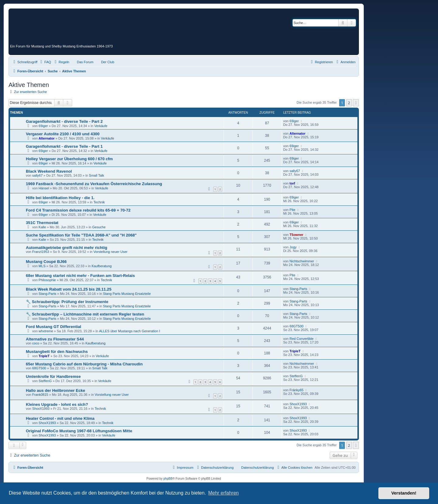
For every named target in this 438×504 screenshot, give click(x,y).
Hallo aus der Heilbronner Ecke (56, 390)
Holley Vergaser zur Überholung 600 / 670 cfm (69, 159)
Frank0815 (40, 395)
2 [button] (349, 103)
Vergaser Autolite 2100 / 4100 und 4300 (63, 134)
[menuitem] (45, 62)
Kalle (42, 227)
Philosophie (47, 280)
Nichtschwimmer (302, 261)
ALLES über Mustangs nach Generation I (130, 331)
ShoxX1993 (41, 409)
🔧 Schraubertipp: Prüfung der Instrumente (67, 302)
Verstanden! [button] (404, 493)
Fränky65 (297, 390)
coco (36, 343)
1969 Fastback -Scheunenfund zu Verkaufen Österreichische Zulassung (94, 184)
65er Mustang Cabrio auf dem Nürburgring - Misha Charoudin (84, 364)
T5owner (296, 235)
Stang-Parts (47, 294)
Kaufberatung (102, 266)
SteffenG (45, 381)
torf (292, 183)
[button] (356, 103)
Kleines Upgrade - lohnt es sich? (57, 404)
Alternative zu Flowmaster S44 (55, 339)
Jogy (293, 247)
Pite (292, 210)
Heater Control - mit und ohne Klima (60, 418)
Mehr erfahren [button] (223, 493)
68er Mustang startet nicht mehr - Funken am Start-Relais (80, 276)
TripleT (44, 356)
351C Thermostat (42, 223)
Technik (99, 202)
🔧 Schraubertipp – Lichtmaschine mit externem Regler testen (85, 314)
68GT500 (297, 326)
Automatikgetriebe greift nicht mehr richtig (66, 248)
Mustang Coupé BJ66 (46, 262)
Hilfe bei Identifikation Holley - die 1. (60, 198)
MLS (42, 266)
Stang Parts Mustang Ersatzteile (127, 294)
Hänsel (44, 188)
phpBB (168, 479)
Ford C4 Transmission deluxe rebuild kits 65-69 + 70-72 (78, 210)
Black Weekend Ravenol (49, 171)
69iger (43, 126)
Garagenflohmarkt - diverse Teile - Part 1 (64, 146)
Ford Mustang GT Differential (54, 327)
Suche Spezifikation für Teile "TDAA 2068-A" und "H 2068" (81, 235)
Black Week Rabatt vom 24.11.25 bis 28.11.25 (69, 289)
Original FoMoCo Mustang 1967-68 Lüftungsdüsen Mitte (79, 431)
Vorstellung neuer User (110, 252)
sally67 (37, 175)
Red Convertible (302, 339)
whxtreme (46, 331)
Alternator (47, 138)
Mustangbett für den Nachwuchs (57, 352)
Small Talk (96, 175)
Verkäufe (101, 126)
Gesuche (99, 227)
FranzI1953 (41, 252)
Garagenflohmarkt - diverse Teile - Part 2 (64, 121)
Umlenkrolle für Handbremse (53, 376)
